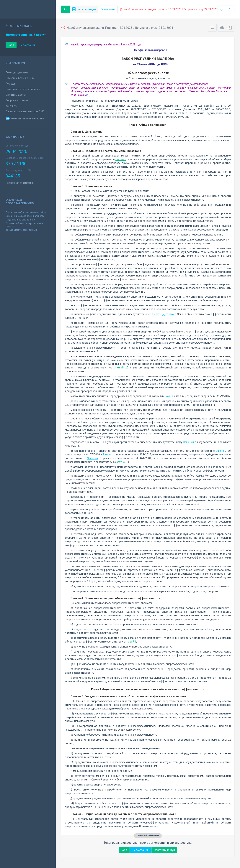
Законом (188, 442)
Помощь (11, 84)
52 (89, 95)
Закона (169, 396)
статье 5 (121, 159)
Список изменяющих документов (148, 78)
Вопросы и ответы (17, 100)
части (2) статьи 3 (165, 314)
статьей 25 (121, 368)
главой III (131, 642)
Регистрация (27, 45)
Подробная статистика (20, 183)
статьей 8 (122, 462)
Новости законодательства (25, 118)
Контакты (12, 106)
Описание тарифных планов (23, 89)
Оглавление (108, 9)
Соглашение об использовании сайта (26, 212)
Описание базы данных (20, 78)
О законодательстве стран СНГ (25, 111)
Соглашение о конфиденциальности (25, 216)
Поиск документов (17, 73)
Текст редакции (84, 9)
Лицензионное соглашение (20, 220)
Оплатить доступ (16, 95)
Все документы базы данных (21, 230)
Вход (11, 45)
